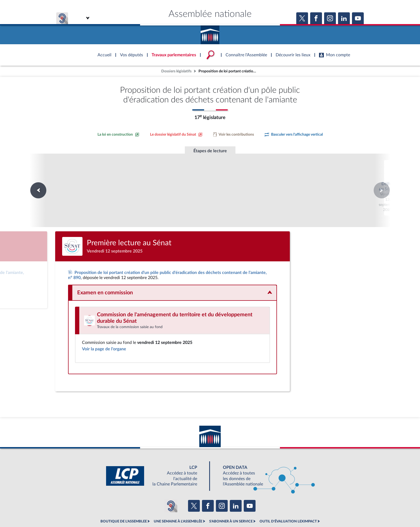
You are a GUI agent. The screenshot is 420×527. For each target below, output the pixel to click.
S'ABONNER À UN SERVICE (231, 498)
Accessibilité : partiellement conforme (181, 509)
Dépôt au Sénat (137, 177)
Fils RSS (258, 509)
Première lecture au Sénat (210, 177)
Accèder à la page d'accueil (210, 33)
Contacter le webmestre (231, 509)
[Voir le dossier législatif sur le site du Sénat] (176, 135)
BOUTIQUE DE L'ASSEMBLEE (124, 498)
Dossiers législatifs (176, 71)
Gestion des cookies (281, 509)
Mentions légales (137, 509)
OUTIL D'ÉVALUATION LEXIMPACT (288, 498)
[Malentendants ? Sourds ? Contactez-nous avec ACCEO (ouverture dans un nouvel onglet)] (171, 482)
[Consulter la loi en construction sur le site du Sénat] (118, 135)
